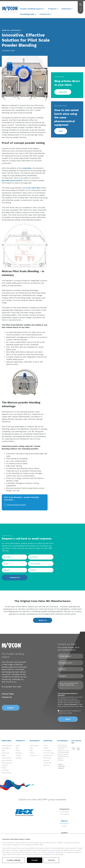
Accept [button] (35, 860)
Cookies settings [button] (14, 860)
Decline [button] (51, 860)
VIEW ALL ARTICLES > (12, 30)
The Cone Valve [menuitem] (49, 753)
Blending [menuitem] (19, 753)
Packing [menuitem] (18, 755)
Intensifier (27, 168)
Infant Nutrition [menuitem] (7, 758)
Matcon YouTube (78, 749)
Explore (11, 708)
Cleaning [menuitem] (18, 758)
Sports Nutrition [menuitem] (7, 746)
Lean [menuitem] (45, 746)
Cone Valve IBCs (33, 188)
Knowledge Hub (27, 14)
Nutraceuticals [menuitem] (7, 773)
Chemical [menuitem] (5, 765)
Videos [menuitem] (32, 753)
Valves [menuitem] (18, 746)
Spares (61, 764)
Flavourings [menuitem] (5, 753)
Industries (66, 9)
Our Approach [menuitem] (48, 755)
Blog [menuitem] (31, 751)
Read (61, 131)
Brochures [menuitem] (33, 755)
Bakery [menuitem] (4, 755)
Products (52, 9)
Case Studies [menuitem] (34, 746)
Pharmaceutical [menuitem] (7, 763)
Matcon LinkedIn (73, 749)
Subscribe (63, 92)
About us (43, 620)
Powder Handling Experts (31, 9)
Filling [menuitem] (18, 751)
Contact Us (44, 14)
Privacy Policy (8, 694)
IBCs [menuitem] (17, 748)
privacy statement (48, 852)
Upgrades (62, 766)
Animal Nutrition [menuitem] (7, 760)
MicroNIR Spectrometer (12, 180)
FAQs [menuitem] (31, 748)
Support (61, 768)
